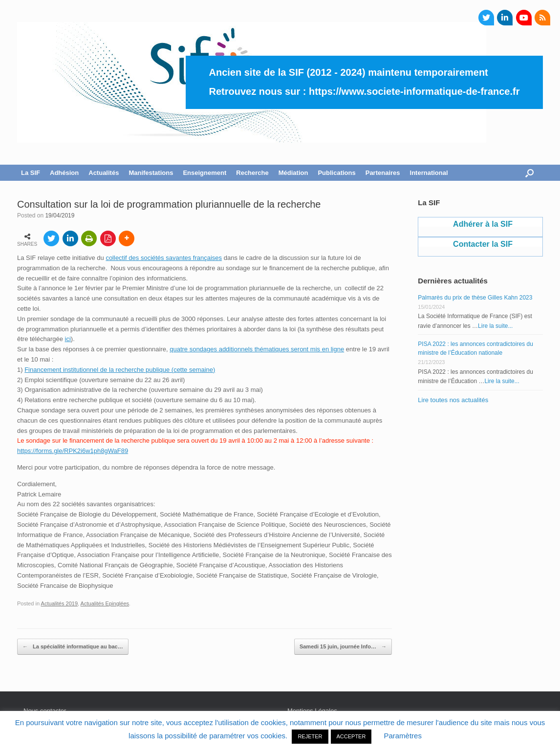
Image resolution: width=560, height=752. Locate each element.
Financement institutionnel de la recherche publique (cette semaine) (120, 370)
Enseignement (205, 173)
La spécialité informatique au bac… (73, 647)
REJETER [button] (310, 736)
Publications (336, 173)
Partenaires (383, 173)
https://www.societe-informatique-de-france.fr (414, 91)
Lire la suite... (495, 326)
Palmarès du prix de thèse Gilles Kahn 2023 (475, 298)
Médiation (293, 173)
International (429, 173)
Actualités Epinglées (105, 603)
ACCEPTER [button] (351, 736)
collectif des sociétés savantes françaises (164, 258)
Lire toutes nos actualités (453, 400)
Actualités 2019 (60, 603)
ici (68, 339)
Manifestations (151, 173)
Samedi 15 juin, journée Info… (343, 647)
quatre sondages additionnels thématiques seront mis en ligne (257, 349)
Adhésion (64, 173)
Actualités (104, 173)
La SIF (31, 173)
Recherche (252, 173)
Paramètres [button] (403, 736)
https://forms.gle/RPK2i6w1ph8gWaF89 (73, 451)
